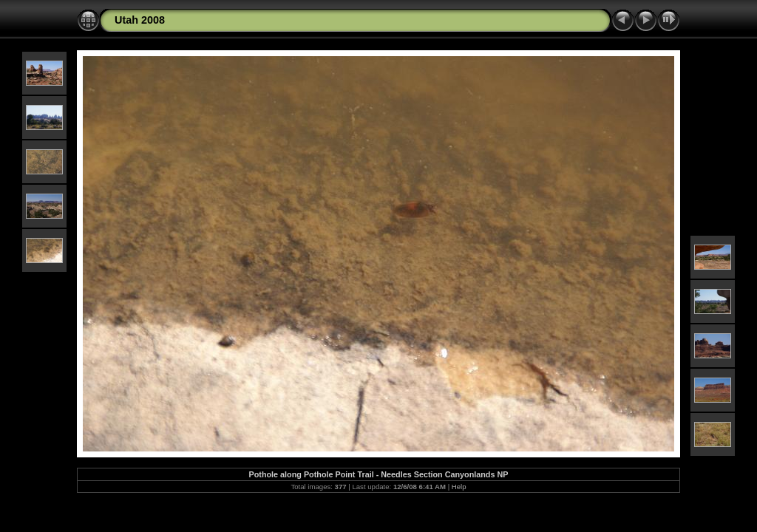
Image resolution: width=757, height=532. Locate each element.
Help (459, 487)
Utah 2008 (140, 20)
